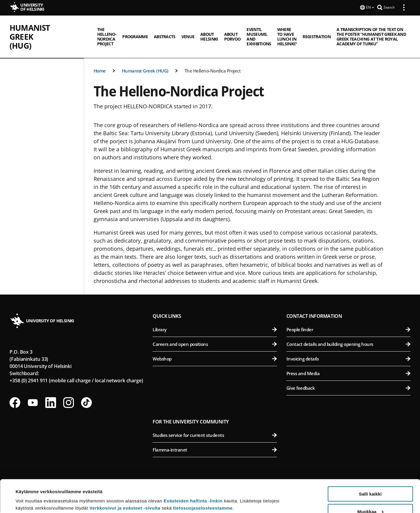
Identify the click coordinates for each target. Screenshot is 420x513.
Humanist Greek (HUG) (54, 27)
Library (215, 330)
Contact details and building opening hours (348, 345)
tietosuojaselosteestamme (203, 477)
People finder (348, 330)
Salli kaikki (370, 463)
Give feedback (348, 389)
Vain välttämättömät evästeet (370, 498)
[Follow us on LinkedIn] (51, 403)
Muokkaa (371, 481)
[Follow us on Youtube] (33, 403)
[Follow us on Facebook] (15, 403)
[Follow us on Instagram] (69, 403)
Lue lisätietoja (31, 494)
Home (100, 71)
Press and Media (348, 374)
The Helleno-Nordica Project (213, 71)
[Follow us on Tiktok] (86, 403)
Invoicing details (348, 359)
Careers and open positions (215, 345)
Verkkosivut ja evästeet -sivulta (125, 477)
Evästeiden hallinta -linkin (193, 470)
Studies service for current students (215, 436)
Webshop (215, 359)
